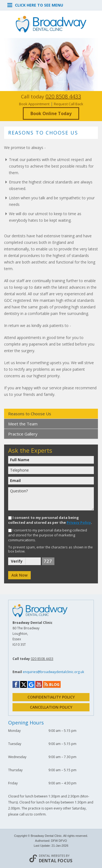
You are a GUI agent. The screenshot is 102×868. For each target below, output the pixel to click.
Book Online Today (51, 113)
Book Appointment (34, 104)
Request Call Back (69, 104)
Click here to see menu (35, 5)
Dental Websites (52, 856)
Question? (51, 499)
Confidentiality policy (51, 697)
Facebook (16, 684)
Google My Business (31, 685)
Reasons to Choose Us (30, 414)
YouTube (39, 684)
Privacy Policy (79, 522)
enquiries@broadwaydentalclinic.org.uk (53, 672)
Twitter (24, 684)
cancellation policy (51, 707)
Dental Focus (56, 861)
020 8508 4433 (63, 96)
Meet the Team (23, 424)
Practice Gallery (23, 434)
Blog (52, 684)
